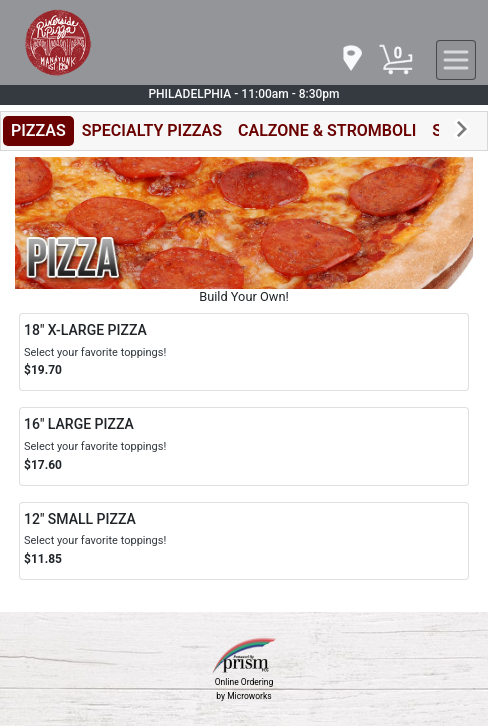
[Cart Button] (396, 60)
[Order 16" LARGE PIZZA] (244, 446)
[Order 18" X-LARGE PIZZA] (244, 352)
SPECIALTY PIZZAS (152, 130)
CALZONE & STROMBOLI (327, 130)
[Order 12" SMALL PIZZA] (244, 541)
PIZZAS (38, 130)
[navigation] (351, 59)
